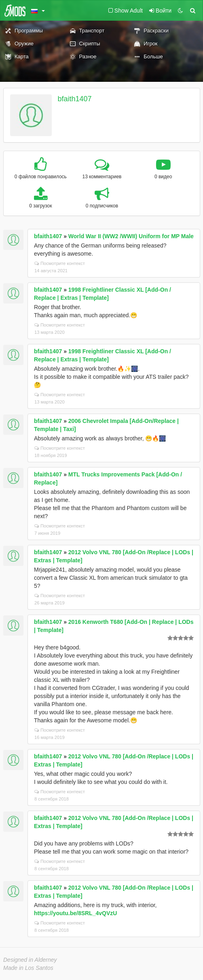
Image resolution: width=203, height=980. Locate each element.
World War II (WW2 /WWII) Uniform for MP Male (131, 236)
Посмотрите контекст (60, 263)
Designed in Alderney (30, 960)
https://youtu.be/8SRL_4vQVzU (75, 913)
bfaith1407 (75, 99)
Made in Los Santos (28, 968)
